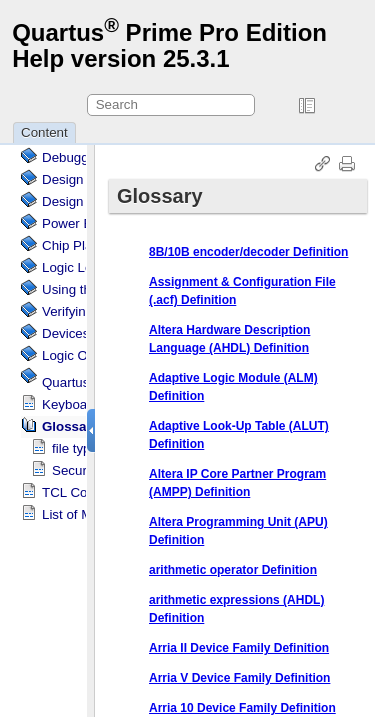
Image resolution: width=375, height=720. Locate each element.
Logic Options (83, 355)
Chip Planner (80, 245)
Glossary (70, 426)
